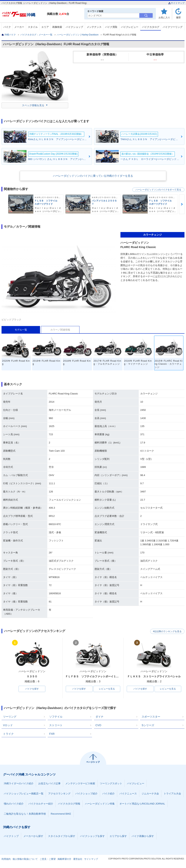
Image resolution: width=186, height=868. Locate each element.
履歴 (178, 17)
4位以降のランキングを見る (167, 631)
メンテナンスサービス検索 (80, 784)
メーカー (19, 27)
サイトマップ (176, 3)
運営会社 (78, 859)
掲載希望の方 (64, 859)
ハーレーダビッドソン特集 (100, 804)
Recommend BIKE (61, 814)
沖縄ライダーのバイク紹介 (19, 784)
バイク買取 (111, 27)
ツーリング (10, 717)
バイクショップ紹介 (86, 794)
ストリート (56, 725)
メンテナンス (94, 27)
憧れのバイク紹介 (14, 804)
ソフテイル (56, 717)
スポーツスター (151, 717)
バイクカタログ (151, 27)
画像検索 (57, 27)
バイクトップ (11, 836)
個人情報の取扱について (25, 859)
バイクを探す (32, 689)
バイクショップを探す (92, 836)
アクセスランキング (59, 794)
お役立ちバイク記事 (49, 784)
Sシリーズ (148, 725)
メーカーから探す (33, 836)
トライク (8, 734)
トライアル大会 (172, 794)
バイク (7, 27)
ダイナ (99, 717)
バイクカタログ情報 (69, 804)
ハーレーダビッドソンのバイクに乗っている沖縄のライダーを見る (93, 176)
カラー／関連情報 (60, 330)
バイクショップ (74, 27)
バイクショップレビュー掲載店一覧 (24, 794)
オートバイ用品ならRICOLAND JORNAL (142, 804)
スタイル (33, 27)
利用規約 (6, 859)
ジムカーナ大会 (150, 794)
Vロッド (8, 725)
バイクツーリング (173, 27)
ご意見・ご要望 (48, 859)
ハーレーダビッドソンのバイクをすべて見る (158, 190)
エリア (45, 27)
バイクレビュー (130, 27)
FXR (52, 734)
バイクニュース (128, 794)
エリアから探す (118, 836)
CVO (98, 725)
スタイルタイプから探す (62, 836)
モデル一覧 (21, 330)
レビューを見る (107, 689)
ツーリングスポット (111, 784)
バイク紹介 (109, 794)
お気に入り (164, 17)
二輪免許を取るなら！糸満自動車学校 (25, 814)
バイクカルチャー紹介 (41, 804)
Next (182, 204)
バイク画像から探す (143, 836)
